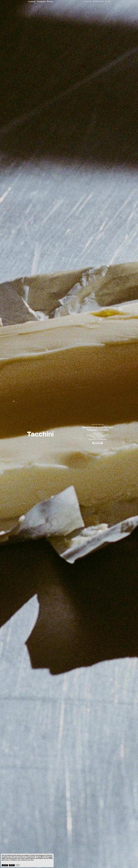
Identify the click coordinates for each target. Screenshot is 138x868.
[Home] (40, 434)
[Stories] (50, 1)
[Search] (88, 2)
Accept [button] (5, 865)
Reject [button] (12, 865)
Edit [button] (18, 865)
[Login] (108, 2)
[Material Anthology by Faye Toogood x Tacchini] (69, 434)
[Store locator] (98, 2)
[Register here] (98, 443)
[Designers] (41, 1)
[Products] (32, 1)
